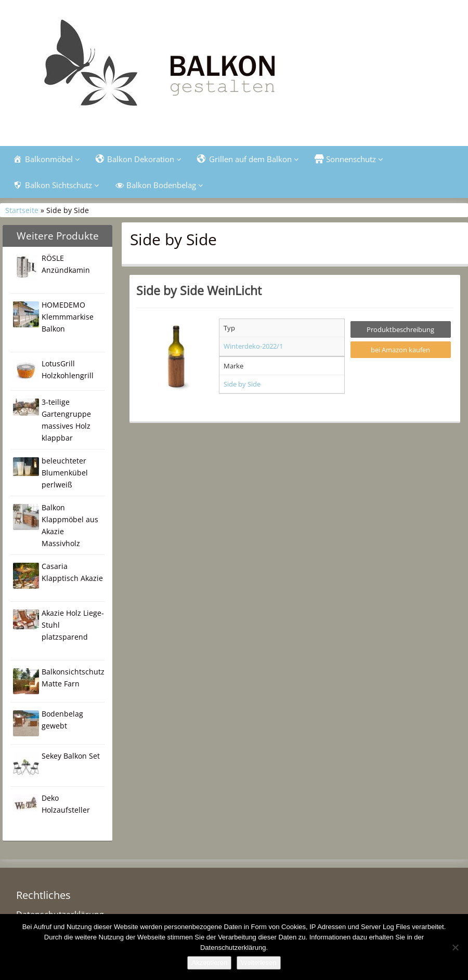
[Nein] (455, 947)
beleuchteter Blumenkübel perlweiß (65, 473)
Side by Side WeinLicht (199, 290)
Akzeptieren (209, 963)
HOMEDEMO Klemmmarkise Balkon (68, 317)
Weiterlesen (258, 963)
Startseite (22, 210)
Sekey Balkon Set (71, 756)
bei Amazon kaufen (400, 350)
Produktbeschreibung (400, 329)
